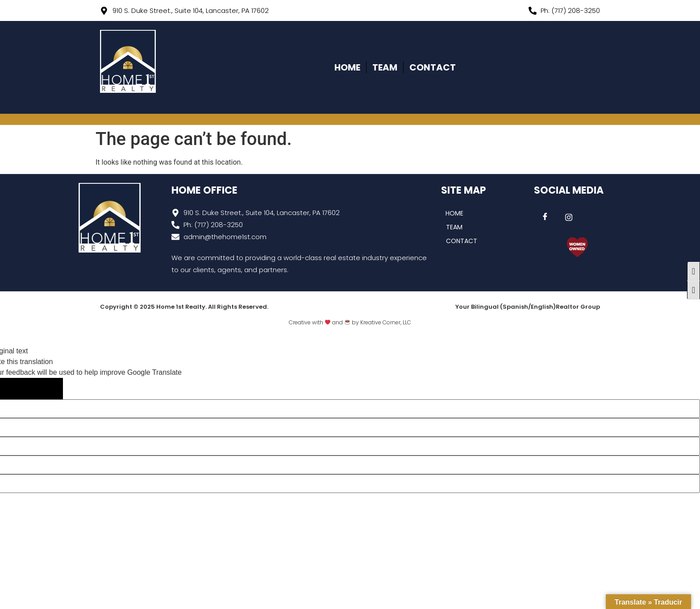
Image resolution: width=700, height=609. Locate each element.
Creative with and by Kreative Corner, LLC (350, 322)
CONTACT (433, 67)
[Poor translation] (45, 389)
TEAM (385, 67)
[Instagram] (569, 217)
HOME (347, 67)
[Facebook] (545, 217)
